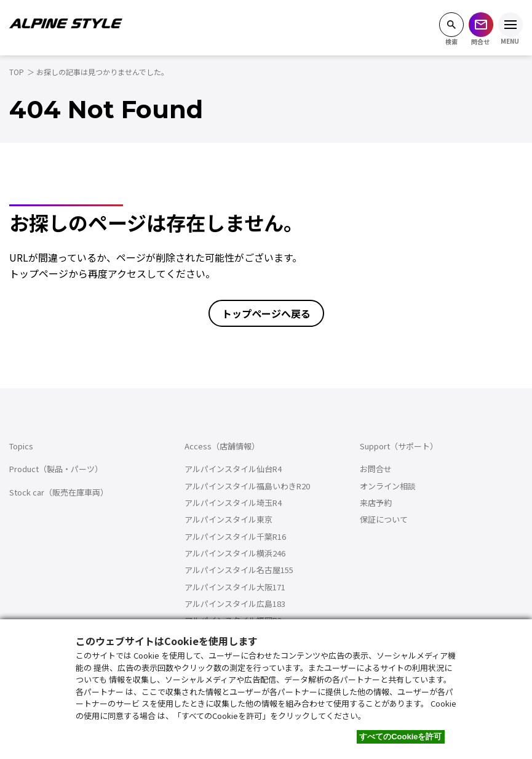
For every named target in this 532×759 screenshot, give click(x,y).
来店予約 (376, 503)
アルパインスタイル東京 (228, 519)
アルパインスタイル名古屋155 (239, 570)
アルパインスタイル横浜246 (235, 553)
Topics (21, 446)
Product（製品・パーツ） (56, 469)
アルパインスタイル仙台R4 (233, 469)
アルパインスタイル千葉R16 (235, 536)
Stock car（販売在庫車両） (59, 492)
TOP (17, 72)
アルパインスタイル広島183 (235, 604)
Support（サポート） (399, 446)
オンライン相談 (388, 486)
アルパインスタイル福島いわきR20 (247, 486)
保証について (384, 519)
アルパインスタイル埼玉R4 (233, 503)
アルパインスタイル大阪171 (235, 587)
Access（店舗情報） (222, 446)
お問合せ (376, 469)
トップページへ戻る (266, 313)
